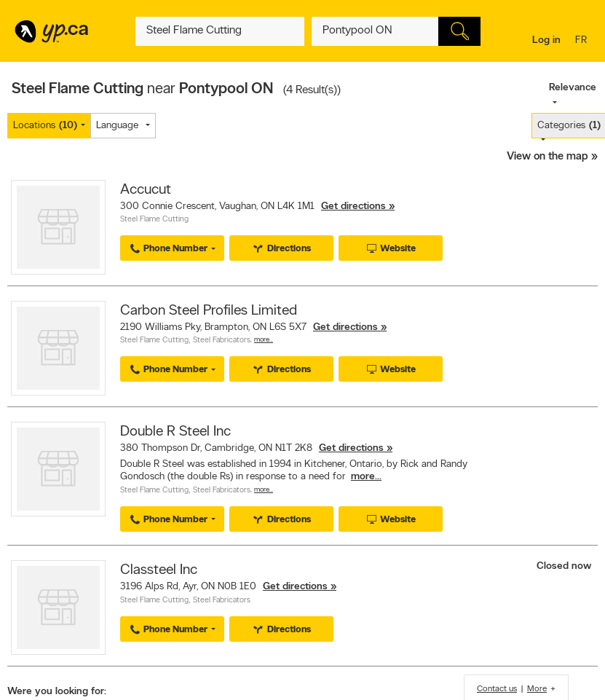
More (537, 689)
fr (583, 41)
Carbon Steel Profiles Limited (209, 311)
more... (366, 477)
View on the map (547, 157)
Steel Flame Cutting (154, 220)
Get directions (353, 207)
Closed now (565, 566)
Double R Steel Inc (175, 432)
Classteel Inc (159, 570)
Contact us (497, 689)
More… (264, 340)
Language (117, 126)
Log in (546, 40)
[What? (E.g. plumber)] (220, 31)
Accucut (146, 190)
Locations (45, 126)
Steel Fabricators (222, 341)
